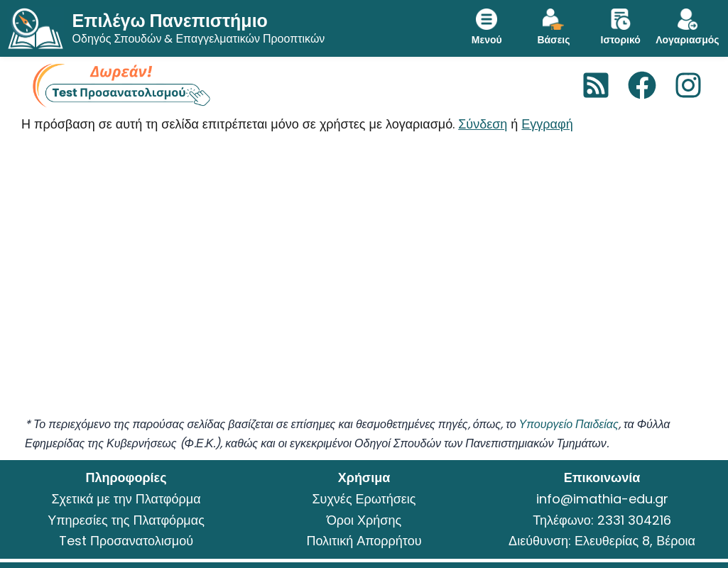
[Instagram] (688, 85)
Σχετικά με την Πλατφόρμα (126, 499)
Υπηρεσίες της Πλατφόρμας (126, 520)
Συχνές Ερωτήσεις (364, 499)
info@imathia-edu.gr (602, 499)
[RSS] (596, 85)
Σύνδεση (483, 124)
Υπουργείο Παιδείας (569, 424)
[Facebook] (642, 85)
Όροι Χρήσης (364, 520)
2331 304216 (634, 520)
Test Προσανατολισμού (126, 541)
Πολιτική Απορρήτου (364, 541)
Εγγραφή (547, 124)
